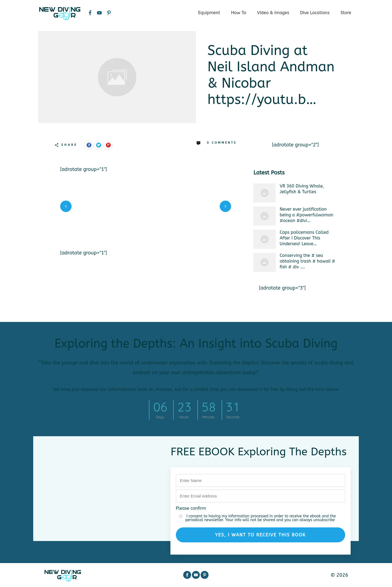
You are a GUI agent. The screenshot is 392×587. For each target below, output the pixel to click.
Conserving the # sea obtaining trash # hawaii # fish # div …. (308, 261)
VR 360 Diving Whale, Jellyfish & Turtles (302, 189)
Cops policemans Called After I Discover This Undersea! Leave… (304, 238)
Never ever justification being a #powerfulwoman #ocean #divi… (307, 215)
